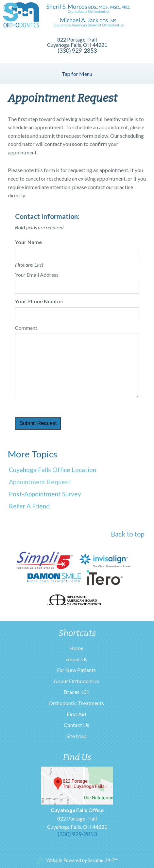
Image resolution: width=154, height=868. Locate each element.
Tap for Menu (77, 74)
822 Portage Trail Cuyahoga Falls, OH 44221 (77, 42)
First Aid (76, 714)
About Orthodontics (77, 681)
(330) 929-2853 (77, 50)
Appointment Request (40, 482)
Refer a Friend (29, 506)
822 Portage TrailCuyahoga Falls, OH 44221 (77, 818)
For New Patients (76, 670)
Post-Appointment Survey (45, 494)
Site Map (77, 736)
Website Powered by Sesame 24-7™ (77, 860)
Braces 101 (77, 692)
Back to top (128, 534)
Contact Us (77, 725)
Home (76, 648)
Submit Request (38, 423)
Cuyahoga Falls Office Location (52, 470)
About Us (77, 659)
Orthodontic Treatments (76, 703)
